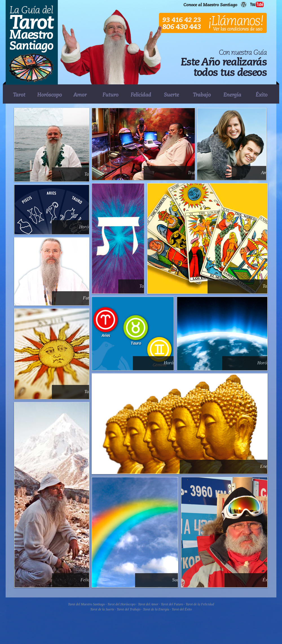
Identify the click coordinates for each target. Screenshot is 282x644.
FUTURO (111, 94)
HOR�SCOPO (50, 94)
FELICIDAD (141, 94)
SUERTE (171, 94)
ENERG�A (232, 94)
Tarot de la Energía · (157, 609)
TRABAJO (202, 94)
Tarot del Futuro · (173, 604)
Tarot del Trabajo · (130, 609)
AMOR (80, 94)
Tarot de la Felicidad (200, 604)
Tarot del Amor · (149, 604)
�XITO (263, 94)
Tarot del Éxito (182, 609)
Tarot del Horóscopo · (123, 604)
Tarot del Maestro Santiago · (88, 604)
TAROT (19, 94)
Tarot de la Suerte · (103, 609)
